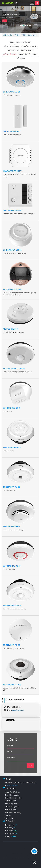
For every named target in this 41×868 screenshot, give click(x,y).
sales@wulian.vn (18, 710)
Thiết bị (17, 35)
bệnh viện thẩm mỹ (11, 853)
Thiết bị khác (9, 818)
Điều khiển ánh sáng (12, 795)
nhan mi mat (11, 851)
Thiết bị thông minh (30, 35)
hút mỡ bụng (8, 848)
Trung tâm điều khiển (13, 792)
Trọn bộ (8, 815)
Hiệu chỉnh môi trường (13, 812)
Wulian (10, 3)
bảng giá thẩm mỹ (27, 853)
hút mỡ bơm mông (19, 858)
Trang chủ (8, 35)
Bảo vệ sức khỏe (11, 809)
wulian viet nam (12, 785)
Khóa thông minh (11, 804)
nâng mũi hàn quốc (11, 856)
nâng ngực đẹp (25, 856)
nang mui (18, 848)
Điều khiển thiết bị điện (13, 798)
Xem (5, 21)
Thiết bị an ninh (10, 801)
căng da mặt (32, 858)
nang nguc (21, 851)
